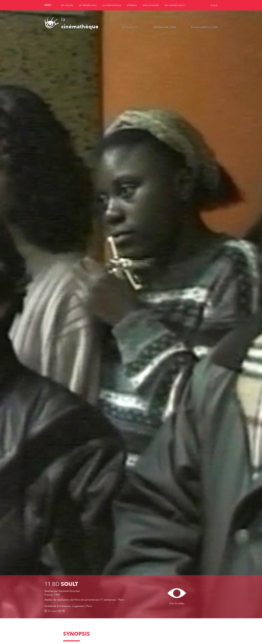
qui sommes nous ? (175, 5)
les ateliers (67, 5)
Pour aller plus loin (204, 27)
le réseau (132, 5)
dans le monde (151, 5)
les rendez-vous (88, 5)
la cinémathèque (112, 5)
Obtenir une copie (165, 27)
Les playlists (130, 27)
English (214, 5)
